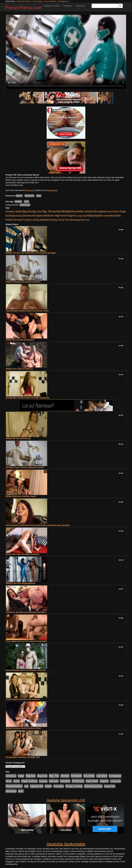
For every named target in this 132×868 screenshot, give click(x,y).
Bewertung (80, 6)
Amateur (18, 202)
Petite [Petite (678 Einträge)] (9, 220)
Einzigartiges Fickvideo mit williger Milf (23, 757)
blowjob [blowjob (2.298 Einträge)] (67, 211)
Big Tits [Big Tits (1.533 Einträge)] (47, 211)
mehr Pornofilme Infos (14, 185)
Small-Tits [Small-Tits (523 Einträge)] (64, 220)
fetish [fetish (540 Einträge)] (116, 212)
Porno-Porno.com (24, 8)
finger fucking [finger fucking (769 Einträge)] (29, 781)
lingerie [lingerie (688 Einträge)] (71, 216)
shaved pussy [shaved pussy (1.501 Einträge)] (49, 220)
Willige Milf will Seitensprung (18, 438)
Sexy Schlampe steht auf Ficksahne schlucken (26, 670)
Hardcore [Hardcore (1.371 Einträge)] (48, 216)
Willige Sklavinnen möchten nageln (21, 496)
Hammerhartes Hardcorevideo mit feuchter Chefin (27, 311)
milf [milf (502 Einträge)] (106, 216)
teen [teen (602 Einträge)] (83, 220)
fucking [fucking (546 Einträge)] (18, 216)
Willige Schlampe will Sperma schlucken (23, 282)
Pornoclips (38, 1)
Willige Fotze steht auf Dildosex (19, 369)
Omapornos (63, 1)
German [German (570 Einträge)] (27, 216)
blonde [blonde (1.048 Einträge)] (57, 211)
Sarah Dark (29, 196)
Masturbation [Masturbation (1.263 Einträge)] (95, 216)
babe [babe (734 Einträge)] (19, 211)
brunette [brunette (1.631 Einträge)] (78, 211)
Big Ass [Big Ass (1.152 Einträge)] (27, 211)
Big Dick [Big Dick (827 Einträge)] (37, 211)
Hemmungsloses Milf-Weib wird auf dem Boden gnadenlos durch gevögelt (38, 525)
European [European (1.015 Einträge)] (101, 211)
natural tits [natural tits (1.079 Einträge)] (114, 216)
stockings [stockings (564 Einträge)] (75, 220)
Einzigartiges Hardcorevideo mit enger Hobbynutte (28, 398)
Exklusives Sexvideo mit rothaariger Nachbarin (26, 612)
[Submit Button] (120, 6)
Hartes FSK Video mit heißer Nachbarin (23, 554)
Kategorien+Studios (52, 6)
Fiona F (19, 196)
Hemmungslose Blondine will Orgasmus (23, 699)
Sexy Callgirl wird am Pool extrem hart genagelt (26, 641)
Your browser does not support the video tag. (66, 52)
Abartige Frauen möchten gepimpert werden (25, 467)
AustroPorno (25, 205)
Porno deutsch (50, 1)
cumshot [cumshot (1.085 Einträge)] (89, 211)
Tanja (39, 196)
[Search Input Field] (105, 6)
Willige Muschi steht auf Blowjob (20, 340)
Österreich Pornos (24, 1)
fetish (26, 202)
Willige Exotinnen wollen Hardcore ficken (24, 728)
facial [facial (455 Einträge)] (110, 212)
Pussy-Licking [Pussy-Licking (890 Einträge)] (31, 220)
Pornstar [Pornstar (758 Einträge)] (17, 220)
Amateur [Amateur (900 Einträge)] (11, 211)
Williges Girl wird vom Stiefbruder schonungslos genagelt (31, 253)
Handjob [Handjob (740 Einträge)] (37, 216)
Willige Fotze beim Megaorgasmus (21, 583)
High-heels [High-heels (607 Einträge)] (61, 216)
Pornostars (68, 6)
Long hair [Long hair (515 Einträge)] (81, 216)
